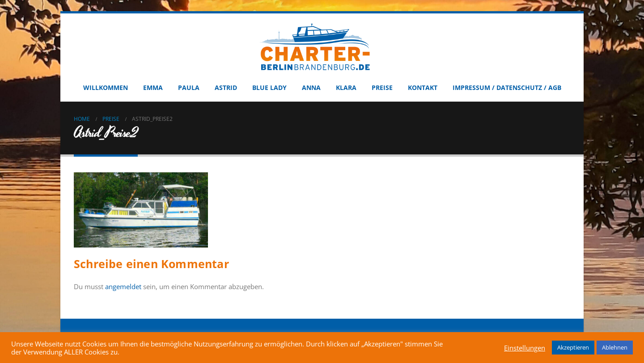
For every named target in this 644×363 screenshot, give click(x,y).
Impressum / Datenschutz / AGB (507, 88)
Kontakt (423, 88)
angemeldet (123, 286)
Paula (189, 88)
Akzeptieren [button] (573, 347)
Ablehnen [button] (615, 347)
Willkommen (106, 88)
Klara (346, 88)
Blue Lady (269, 88)
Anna (311, 88)
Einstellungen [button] (525, 348)
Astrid (226, 88)
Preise (382, 88)
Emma (153, 88)
